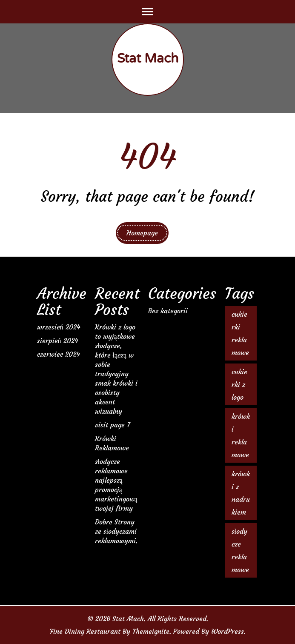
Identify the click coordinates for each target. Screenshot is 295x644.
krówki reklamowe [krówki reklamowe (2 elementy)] (241, 435)
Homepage (142, 233)
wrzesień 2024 (59, 327)
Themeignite (151, 631)
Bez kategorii (168, 311)
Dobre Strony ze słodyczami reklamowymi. (116, 531)
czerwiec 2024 (58, 354)
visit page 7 (113, 425)
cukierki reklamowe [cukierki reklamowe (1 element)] (240, 333)
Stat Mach (148, 59)
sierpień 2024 (57, 341)
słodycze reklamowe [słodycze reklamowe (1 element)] (240, 550)
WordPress (228, 631)
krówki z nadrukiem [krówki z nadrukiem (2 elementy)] (241, 493)
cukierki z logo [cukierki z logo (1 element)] (239, 384)
